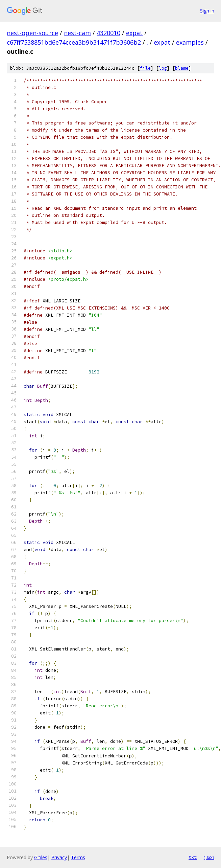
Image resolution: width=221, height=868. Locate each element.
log (163, 68)
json (209, 857)
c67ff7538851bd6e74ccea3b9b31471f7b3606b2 (74, 42)
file (145, 68)
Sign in (207, 11)
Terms (78, 857)
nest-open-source (32, 33)
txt (193, 857)
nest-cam (77, 33)
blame (182, 68)
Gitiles (41, 857)
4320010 (108, 33)
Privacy (59, 857)
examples (190, 42)
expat (134, 33)
